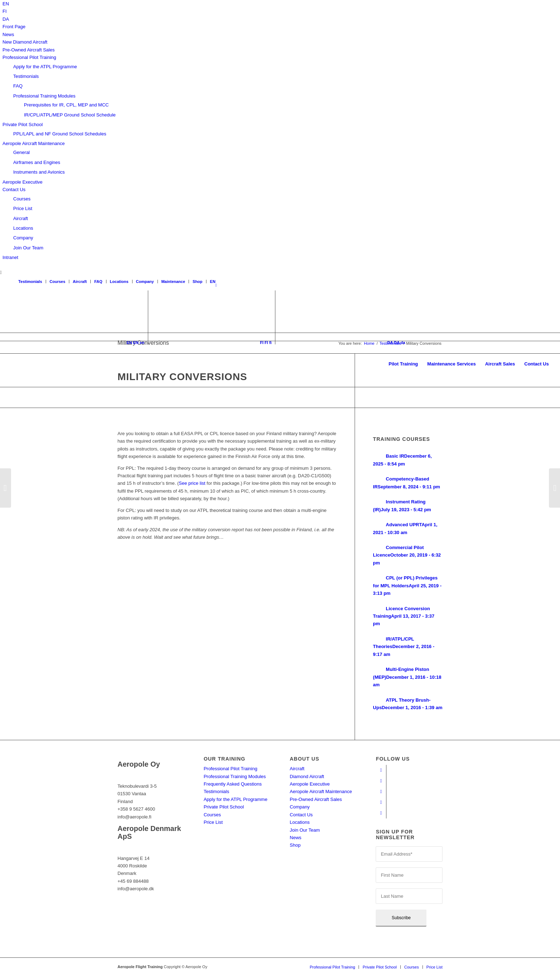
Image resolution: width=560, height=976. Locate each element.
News (8, 34)
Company (23, 238)
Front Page (14, 27)
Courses (22, 199)
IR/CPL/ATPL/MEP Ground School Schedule (70, 115)
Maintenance (173, 282)
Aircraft (21, 218)
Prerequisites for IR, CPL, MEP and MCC (66, 105)
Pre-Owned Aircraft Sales (29, 50)
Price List (23, 208)
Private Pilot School (23, 125)
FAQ (18, 86)
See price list (192, 483)
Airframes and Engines (37, 162)
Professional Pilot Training (29, 57)
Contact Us (14, 190)
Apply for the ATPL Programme (45, 67)
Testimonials (26, 76)
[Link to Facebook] (381, 770)
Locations (23, 228)
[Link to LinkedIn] (381, 802)
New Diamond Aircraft (25, 42)
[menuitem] (6, 4)
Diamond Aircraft (307, 776)
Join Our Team (28, 248)
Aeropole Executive (22, 182)
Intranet (10, 257)
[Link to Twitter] (381, 813)
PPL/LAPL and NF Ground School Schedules (60, 134)
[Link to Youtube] (381, 781)
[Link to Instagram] (381, 792)
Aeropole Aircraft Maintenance (34, 143)
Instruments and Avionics (39, 172)
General (21, 152)
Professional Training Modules (44, 96)
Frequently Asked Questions (233, 784)
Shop (197, 282)
